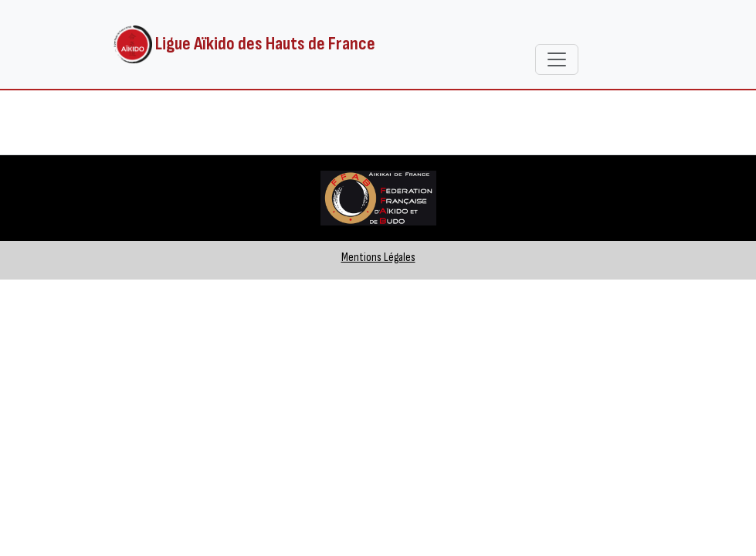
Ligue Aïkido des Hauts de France (244, 45)
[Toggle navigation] (557, 59)
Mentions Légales (378, 258)
